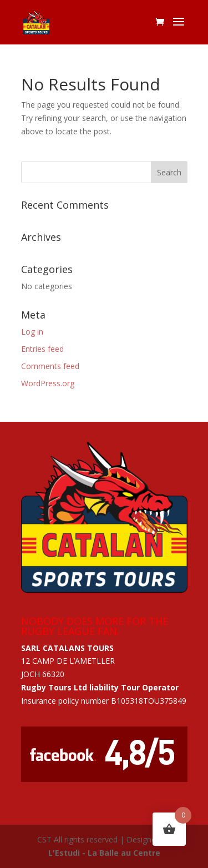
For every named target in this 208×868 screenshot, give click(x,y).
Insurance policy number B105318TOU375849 (104, 701)
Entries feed (42, 349)
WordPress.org (48, 383)
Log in (32, 332)
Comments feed (50, 366)
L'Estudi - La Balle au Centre (104, 853)
